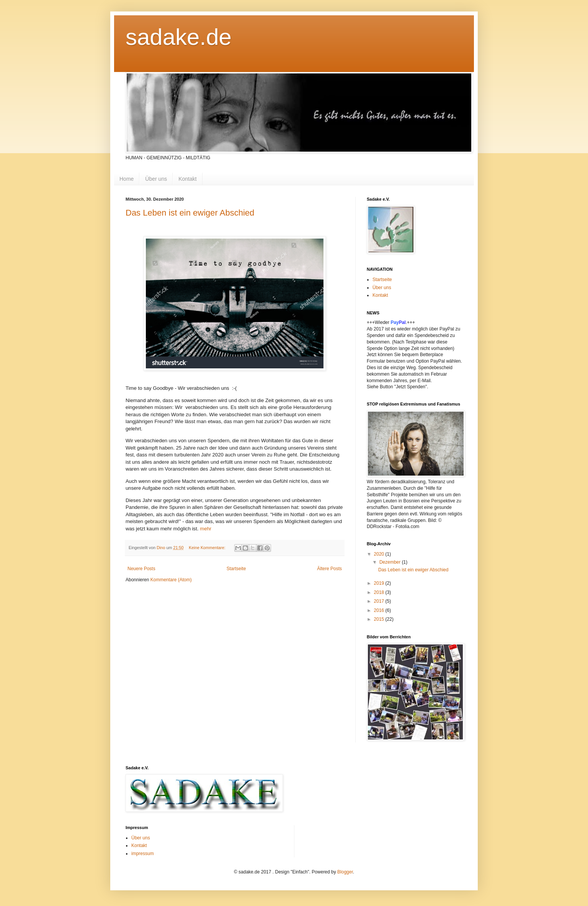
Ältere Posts (329, 569)
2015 (380, 619)
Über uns (156, 179)
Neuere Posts (141, 569)
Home (127, 179)
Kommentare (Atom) (171, 580)
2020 (380, 554)
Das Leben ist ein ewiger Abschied (190, 213)
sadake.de (179, 37)
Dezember (391, 562)
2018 (380, 592)
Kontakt (187, 179)
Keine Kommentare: (207, 548)
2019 (380, 583)
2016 (380, 610)
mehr (206, 529)
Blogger (345, 872)
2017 (380, 601)
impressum (143, 854)
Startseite (236, 569)
